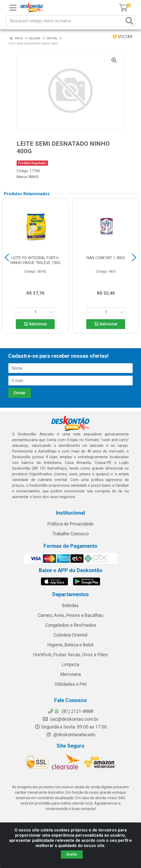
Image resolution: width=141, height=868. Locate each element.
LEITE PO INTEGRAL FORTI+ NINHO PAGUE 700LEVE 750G (35, 260)
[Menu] (13, 8)
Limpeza (70, 665)
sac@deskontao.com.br (70, 719)
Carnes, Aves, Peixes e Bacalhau (70, 615)
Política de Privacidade (70, 524)
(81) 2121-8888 (70, 711)
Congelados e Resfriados (71, 625)
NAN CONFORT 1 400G (106, 258)
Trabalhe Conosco (70, 534)
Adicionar (35, 324)
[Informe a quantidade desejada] (35, 312)
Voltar (123, 37)
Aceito (72, 854)
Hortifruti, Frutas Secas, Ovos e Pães (70, 655)
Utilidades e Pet (71, 684)
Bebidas (70, 606)
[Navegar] (7, 258)
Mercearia (71, 674)
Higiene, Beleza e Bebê (70, 645)
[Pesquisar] (129, 21)
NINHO (34, 177)
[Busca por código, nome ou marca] (65, 21)
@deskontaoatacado (71, 735)
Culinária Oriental (70, 635)
